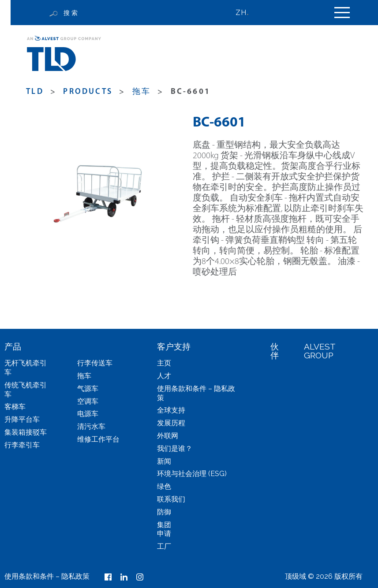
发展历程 (171, 423)
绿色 (164, 486)
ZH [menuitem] (241, 13)
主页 (164, 363)
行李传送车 (95, 363)
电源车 (88, 414)
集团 (164, 525)
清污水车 (91, 426)
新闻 (164, 461)
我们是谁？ (175, 448)
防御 (164, 512)
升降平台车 (22, 419)
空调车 (88, 401)
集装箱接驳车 (26, 432)
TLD (35, 92)
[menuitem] (246, 13)
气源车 (88, 389)
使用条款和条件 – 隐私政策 (47, 576)
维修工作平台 (98, 439)
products (88, 92)
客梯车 (15, 407)
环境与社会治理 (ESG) (192, 474)
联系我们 (171, 499)
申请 (164, 534)
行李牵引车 (22, 445)
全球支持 (171, 410)
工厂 (164, 546)
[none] (246, 13)
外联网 (168, 436)
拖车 (142, 92)
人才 (164, 376)
